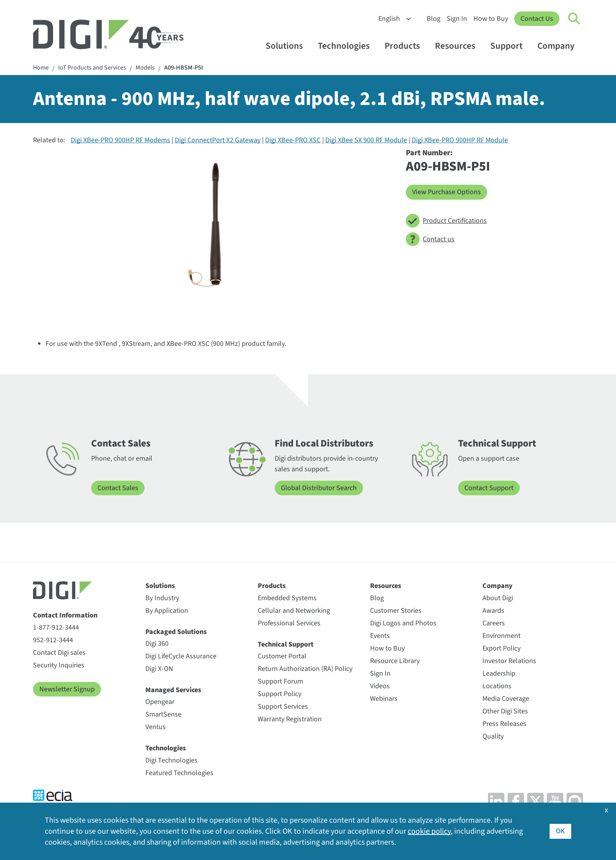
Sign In (457, 19)
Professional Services (289, 623)
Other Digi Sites (505, 711)
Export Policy (501, 648)
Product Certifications (446, 221)
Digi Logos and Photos (403, 623)
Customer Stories (396, 611)
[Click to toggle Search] (574, 19)
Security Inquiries (59, 665)
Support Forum (280, 681)
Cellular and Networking (294, 611)
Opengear (160, 702)
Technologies (347, 46)
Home (41, 68)
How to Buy (491, 19)
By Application (167, 611)
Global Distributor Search (319, 488)
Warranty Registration (290, 719)
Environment (501, 636)
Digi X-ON (159, 669)
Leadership (499, 673)
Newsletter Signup (67, 689)
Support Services (283, 707)
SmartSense (163, 714)
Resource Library (395, 661)
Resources (459, 46)
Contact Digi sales (59, 653)
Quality (493, 736)
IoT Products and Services (92, 68)
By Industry (162, 598)
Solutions (288, 46)
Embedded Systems (287, 598)
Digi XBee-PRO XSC (293, 140)
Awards (493, 611)
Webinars (384, 699)
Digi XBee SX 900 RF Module (366, 140)
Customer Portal (282, 656)
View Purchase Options (446, 192)
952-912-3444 (53, 640)
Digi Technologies (171, 760)
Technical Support (286, 644)
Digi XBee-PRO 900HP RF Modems (120, 140)
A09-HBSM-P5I (184, 68)
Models (145, 68)
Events (380, 636)
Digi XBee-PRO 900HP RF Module (460, 140)
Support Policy (280, 694)
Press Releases (504, 724)
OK (560, 831)
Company (560, 46)
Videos (380, 686)
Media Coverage (506, 699)
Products (406, 46)
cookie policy (429, 831)
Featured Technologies (179, 773)
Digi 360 (157, 644)
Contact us (430, 239)
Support (510, 46)
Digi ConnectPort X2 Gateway (218, 140)
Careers (494, 623)
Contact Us (537, 19)
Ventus (156, 727)
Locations (497, 686)
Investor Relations (509, 661)
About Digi (498, 598)
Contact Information (65, 615)
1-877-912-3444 (56, 628)
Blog (434, 19)
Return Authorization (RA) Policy (305, 669)
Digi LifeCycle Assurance (181, 656)
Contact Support (489, 488)
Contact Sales (118, 488)
